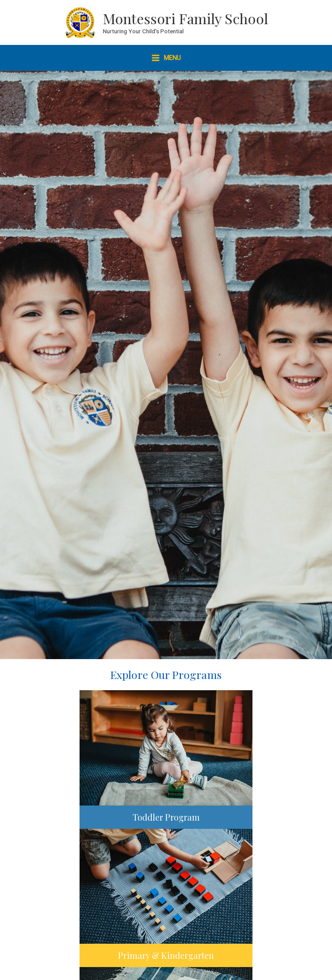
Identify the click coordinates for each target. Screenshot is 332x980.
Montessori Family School (185, 18)
